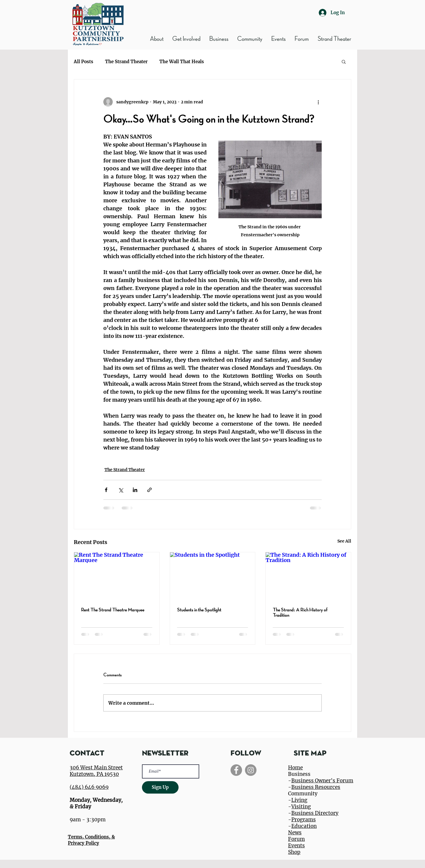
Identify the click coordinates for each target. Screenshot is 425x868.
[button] (219, 39)
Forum (296, 839)
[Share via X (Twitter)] (121, 490)
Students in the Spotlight (199, 610)
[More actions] (318, 102)
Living (299, 800)
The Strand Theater (126, 62)
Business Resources (316, 787)
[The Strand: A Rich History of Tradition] (308, 576)
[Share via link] (149, 490)
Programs (304, 820)
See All (344, 541)
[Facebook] (236, 770)
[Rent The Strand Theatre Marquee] (117, 576)
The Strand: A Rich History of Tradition (300, 613)
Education (304, 826)
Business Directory (315, 813)
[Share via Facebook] (106, 490)
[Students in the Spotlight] (213, 576)
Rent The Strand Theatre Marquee (113, 610)
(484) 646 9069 (89, 787)
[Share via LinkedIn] (135, 490)
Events (296, 846)
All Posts (84, 62)
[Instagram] (251, 770)
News (295, 833)
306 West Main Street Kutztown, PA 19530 (96, 771)
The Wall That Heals (182, 62)
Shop (294, 852)
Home (295, 768)
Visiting (301, 807)
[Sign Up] (160, 787)
